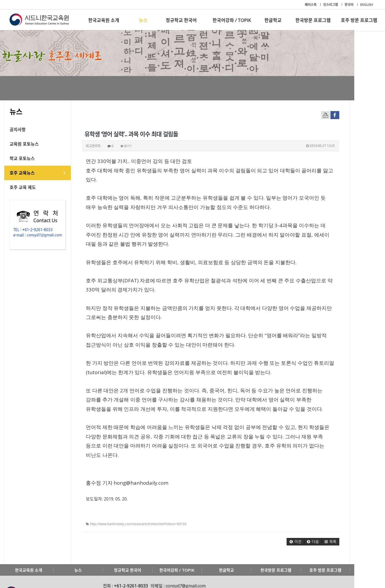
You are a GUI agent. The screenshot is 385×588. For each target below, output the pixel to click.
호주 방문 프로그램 (359, 20)
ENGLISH (367, 5)
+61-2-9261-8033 (136, 567)
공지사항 (23, 130)
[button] (321, 523)
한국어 (349, 5)
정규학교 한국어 (181, 20)
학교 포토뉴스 (28, 158)
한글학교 (273, 20)
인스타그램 (331, 5)
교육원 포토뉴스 (30, 144)
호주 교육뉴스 (28, 173)
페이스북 (311, 5)
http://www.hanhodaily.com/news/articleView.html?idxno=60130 (144, 505)
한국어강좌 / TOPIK (232, 20)
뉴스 (143, 20)
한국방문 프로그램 (313, 20)
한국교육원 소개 (104, 20)
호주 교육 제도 (28, 187)
